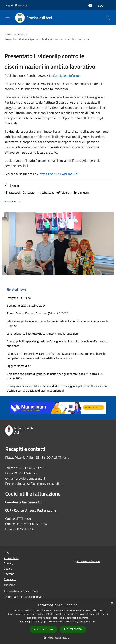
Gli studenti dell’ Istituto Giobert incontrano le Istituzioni (43, 333)
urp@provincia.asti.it (31, 478)
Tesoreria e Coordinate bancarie (24, 597)
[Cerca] (108, 18)
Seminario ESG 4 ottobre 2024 (26, 306)
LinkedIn (81, 192)
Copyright (10, 579)
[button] (58, 638)
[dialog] (58, 622)
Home (8, 34)
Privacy (8, 563)
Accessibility (12, 558)
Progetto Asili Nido (19, 298)
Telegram (64, 192)
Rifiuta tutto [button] (73, 629)
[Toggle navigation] (7, 18)
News (21, 34)
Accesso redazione (88, 561)
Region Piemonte (16, 5)
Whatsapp (46, 192)
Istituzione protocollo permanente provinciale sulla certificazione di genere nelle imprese (58, 323)
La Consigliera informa (65, 76)
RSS (6, 553)
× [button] (112, 603)
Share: (12, 186)
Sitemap (9, 574)
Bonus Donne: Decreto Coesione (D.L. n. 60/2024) (38, 313)
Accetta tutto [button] (44, 629)
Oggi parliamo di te (19, 366)
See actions (12, 202)
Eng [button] (102, 5)
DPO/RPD (10, 585)
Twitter (29, 192)
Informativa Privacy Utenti (21, 591)
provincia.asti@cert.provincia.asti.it (37, 484)
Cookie (8, 569)
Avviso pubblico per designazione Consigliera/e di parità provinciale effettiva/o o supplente (58, 344)
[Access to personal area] (90, 5)
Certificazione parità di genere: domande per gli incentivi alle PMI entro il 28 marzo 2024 (55, 376)
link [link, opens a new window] (94, 622)
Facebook (13, 192)
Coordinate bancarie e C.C (24, 502)
